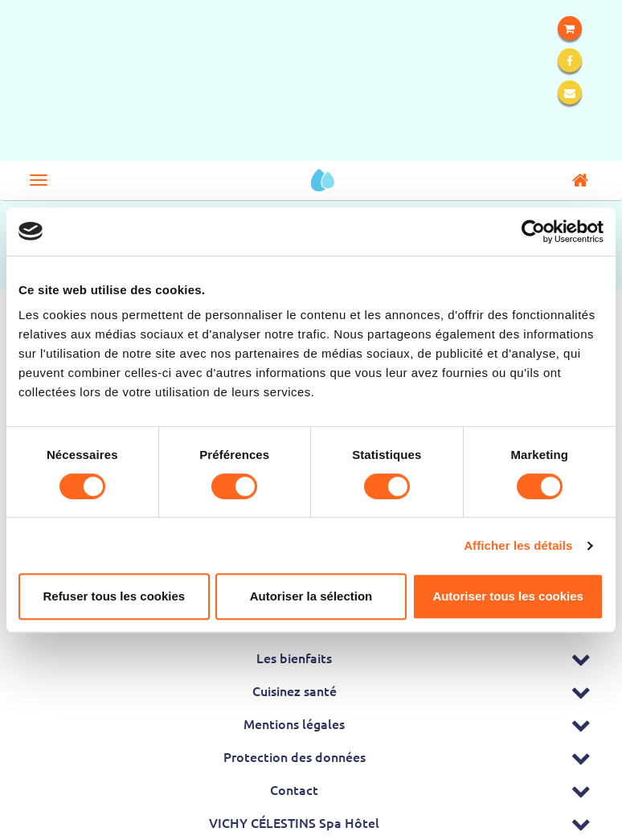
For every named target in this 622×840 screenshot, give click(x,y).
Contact (294, 789)
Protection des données (295, 756)
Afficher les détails (518, 545)
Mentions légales (294, 723)
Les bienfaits (294, 658)
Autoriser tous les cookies (508, 596)
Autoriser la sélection (311, 596)
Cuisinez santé (295, 690)
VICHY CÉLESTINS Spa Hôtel (294, 822)
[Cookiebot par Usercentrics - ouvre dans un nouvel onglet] (533, 232)
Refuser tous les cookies (114, 596)
